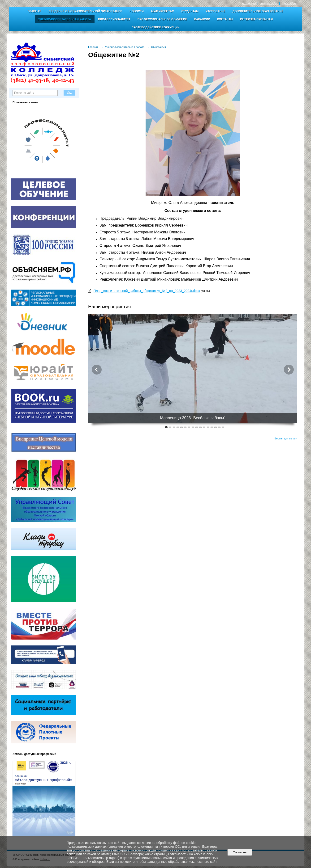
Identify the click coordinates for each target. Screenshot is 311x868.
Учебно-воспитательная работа (65, 19)
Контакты (225, 19)
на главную (249, 3)
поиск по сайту (269, 3)
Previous (97, 370)
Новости (137, 11)
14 (216, 427)
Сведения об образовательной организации (85, 11)
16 (223, 427)
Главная (35, 11)
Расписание (216, 11)
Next (289, 370)
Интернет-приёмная (256, 19)
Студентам (190, 11)
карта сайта (289, 3)
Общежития (158, 47)
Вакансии (202, 19)
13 (212, 427)
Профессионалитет (114, 19)
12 (208, 427)
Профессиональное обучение (162, 19)
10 (200, 427)
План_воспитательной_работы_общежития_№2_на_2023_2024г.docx (147, 291)
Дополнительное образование (258, 11)
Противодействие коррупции (155, 27)
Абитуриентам (162, 11)
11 (204, 427)
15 (219, 427)
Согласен (240, 852)
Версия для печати (286, 438)
